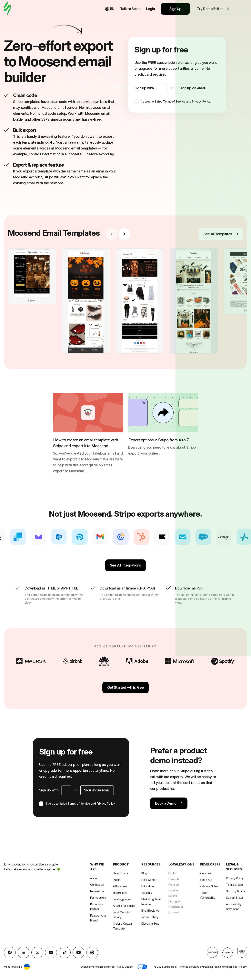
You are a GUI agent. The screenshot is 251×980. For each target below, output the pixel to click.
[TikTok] (65, 952)
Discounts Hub (150, 924)
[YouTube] (78, 952)
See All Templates (221, 234)
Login (150, 9)
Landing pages (122, 899)
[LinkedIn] (24, 952)
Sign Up (175, 9)
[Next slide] (124, 234)
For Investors (98, 898)
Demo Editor (121, 873)
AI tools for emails (124, 906)
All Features (120, 886)
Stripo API (206, 880)
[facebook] (10, 952)
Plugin (117, 880)
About (94, 878)
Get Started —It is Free (126, 687)
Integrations (120, 893)
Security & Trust (236, 891)
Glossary (147, 893)
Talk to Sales (130, 9)
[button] (142, 967)
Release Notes (209, 886)
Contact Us (97, 885)
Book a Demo (169, 803)
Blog (144, 873)
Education (147, 886)
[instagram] (51, 952)
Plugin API (206, 873)
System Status (235, 898)
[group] (32, 276)
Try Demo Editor (213, 9)
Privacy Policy (201, 101)
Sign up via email (193, 88)
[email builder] (7, 9)
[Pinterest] (92, 952)
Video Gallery (150, 917)
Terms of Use (235, 885)
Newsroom (97, 891)
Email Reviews (150, 911)
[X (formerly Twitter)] (37, 952)
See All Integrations (125, 565)
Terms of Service (174, 101)
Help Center (149, 880)
